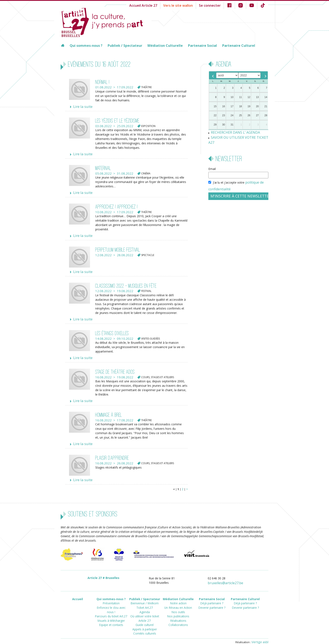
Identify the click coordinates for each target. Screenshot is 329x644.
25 (240, 115)
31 (232, 125)
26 (249, 115)
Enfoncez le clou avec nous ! (111, 600)
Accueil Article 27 (153, 5)
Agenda (145, 604)
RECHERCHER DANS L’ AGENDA (233, 132)
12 (249, 97)
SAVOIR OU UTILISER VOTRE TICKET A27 (239, 137)
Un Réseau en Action (178, 600)
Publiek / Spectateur (125, 46)
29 (215, 125)
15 (215, 106)
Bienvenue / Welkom (145, 596)
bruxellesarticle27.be (228, 577)
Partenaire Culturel (239, 46)
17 (232, 106)
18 (240, 106)
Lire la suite (82, 106)
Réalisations (178, 611)
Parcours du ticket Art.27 (111, 604)
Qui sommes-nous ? (86, 46)
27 (257, 115)
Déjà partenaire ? (212, 596)
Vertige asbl (261, 635)
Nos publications (178, 607)
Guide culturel (145, 615)
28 (266, 115)
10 (232, 97)
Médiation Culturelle (165, 46)
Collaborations (178, 615)
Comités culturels (145, 622)
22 (215, 115)
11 (240, 97)
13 (257, 97)
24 (232, 115)
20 (257, 106)
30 (224, 125)
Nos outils (178, 604)
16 (224, 106)
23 (224, 115)
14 (266, 97)
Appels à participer (145, 619)
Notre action (178, 596)
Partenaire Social (202, 46)
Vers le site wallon (185, 5)
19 (249, 106)
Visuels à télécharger (111, 607)
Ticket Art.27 (145, 600)
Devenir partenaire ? (212, 600)
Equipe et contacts (111, 611)
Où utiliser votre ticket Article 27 (145, 609)
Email (212, 163)
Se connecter (214, 5)
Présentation (111, 596)
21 (266, 106)
